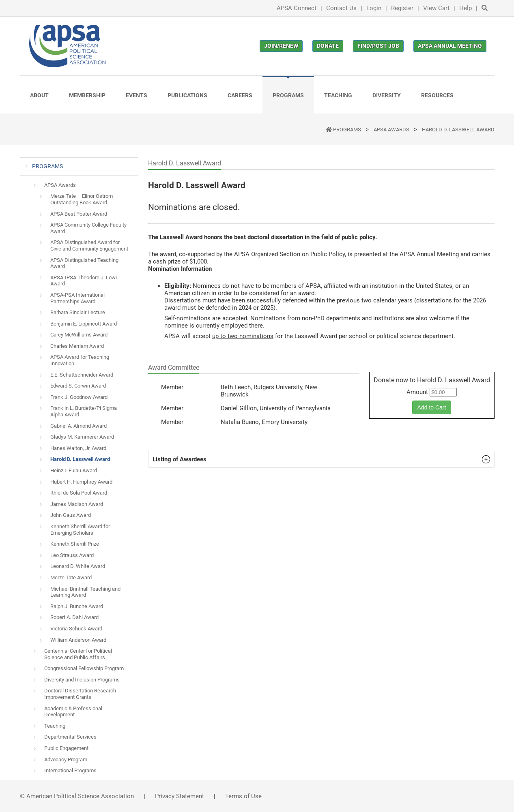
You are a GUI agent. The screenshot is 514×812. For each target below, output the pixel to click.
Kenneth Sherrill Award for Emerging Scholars (80, 530)
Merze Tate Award (71, 577)
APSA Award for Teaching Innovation (80, 360)
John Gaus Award (71, 515)
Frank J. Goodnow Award (79, 397)
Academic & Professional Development (73, 712)
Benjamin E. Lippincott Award (84, 324)
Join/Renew (281, 46)
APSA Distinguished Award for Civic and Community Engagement (89, 245)
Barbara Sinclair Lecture (78, 312)
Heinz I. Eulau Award (74, 470)
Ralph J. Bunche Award (77, 606)
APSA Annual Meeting (450, 46)
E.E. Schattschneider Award (82, 375)
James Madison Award (77, 504)
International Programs (70, 770)
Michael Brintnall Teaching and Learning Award (85, 592)
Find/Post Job (378, 46)
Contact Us (341, 8)
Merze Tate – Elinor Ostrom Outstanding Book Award (82, 199)
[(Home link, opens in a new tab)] (67, 46)
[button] (321, 459)
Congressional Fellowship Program (84, 668)
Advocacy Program (66, 760)
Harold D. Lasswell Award (458, 130)
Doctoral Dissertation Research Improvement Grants (80, 694)
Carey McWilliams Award (79, 335)
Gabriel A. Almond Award (78, 426)
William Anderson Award (78, 640)
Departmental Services (70, 737)
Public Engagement (66, 748)
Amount (417, 392)
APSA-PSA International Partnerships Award (77, 298)
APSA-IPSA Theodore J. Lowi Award (84, 281)
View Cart (436, 8)
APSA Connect (297, 8)
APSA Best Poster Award (79, 214)
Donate (328, 46)
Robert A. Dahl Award (74, 617)
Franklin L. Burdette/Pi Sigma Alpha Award (84, 411)
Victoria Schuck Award (76, 629)
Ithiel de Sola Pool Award (79, 493)
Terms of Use (243, 796)
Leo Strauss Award (72, 555)
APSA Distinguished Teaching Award (84, 263)
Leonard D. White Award (78, 566)
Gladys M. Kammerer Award (82, 437)
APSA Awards (392, 130)
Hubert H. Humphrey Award (81, 482)
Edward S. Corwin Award (78, 386)
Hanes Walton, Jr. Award (78, 448)
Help (466, 8)
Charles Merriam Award (77, 346)
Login (374, 8)
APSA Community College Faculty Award (88, 228)
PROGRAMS (348, 130)
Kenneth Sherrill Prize (75, 544)
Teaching (55, 726)
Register (402, 8)
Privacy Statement (180, 796)
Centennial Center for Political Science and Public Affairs (78, 654)
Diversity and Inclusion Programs (82, 680)
